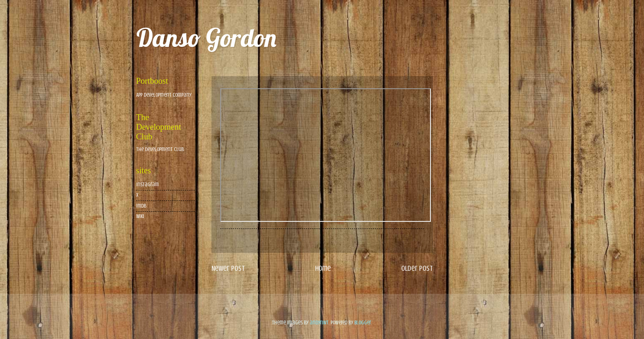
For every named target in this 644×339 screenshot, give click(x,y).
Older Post (417, 268)
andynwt (319, 323)
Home (323, 268)
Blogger (363, 323)
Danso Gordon (206, 37)
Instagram (148, 185)
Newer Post (228, 268)
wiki (140, 216)
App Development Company (164, 95)
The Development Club (160, 149)
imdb (141, 206)
